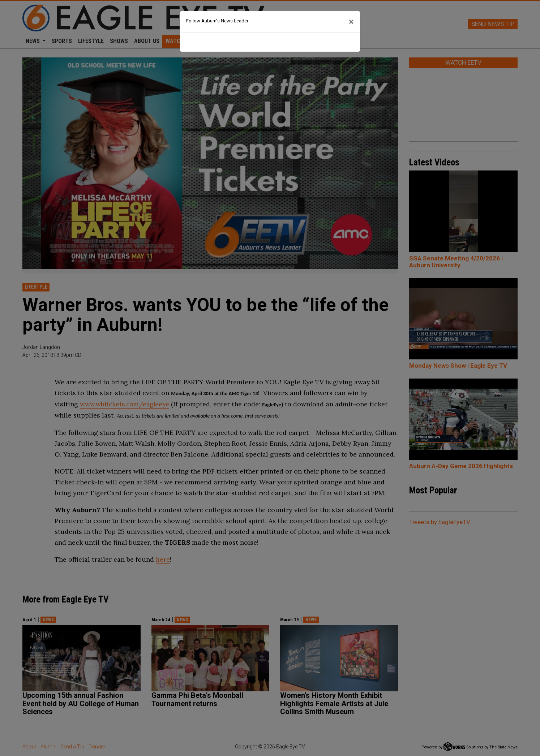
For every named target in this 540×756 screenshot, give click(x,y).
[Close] (351, 22)
